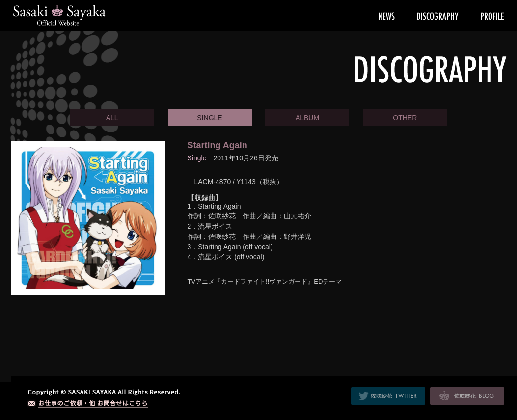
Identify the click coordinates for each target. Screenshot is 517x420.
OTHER (405, 118)
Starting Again (218, 145)
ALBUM (307, 118)
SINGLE (209, 118)
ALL (112, 118)
